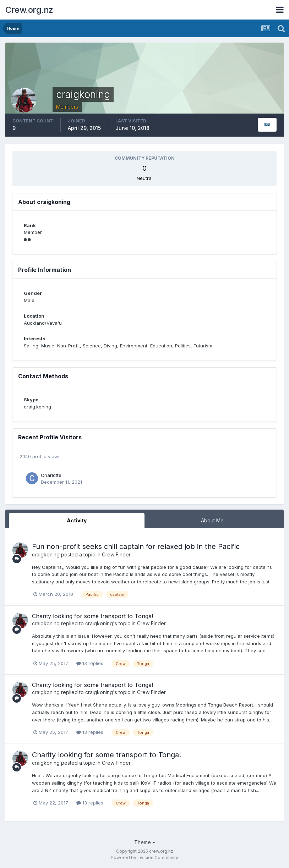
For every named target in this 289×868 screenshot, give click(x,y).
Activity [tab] (77, 520)
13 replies (90, 663)
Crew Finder (116, 554)
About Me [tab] (212, 520)
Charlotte (51, 475)
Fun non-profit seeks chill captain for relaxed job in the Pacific (136, 546)
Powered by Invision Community (144, 858)
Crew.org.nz (29, 10)
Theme (145, 842)
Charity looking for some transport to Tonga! (92, 616)
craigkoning (46, 554)
